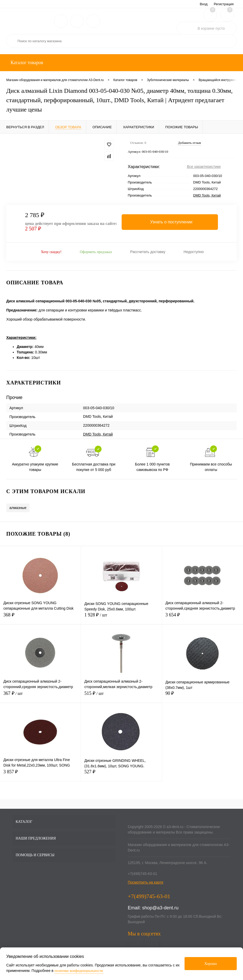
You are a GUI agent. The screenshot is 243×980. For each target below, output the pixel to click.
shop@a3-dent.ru (160, 908)
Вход (204, 4)
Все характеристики (204, 167)
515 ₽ (121, 696)
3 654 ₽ (203, 618)
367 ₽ (40, 696)
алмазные (18, 508)
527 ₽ (121, 775)
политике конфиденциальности (79, 971)
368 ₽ (40, 618)
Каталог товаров (26, 63)
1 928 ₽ (121, 618)
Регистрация (224, 4)
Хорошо (211, 964)
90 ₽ (203, 696)
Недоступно (194, 252)
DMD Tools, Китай (207, 195)
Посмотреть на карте (146, 882)
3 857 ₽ (40, 775)
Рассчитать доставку (148, 252)
